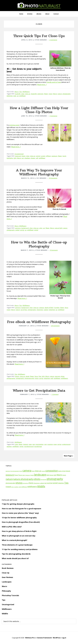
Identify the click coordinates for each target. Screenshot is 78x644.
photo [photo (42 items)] (37, 479)
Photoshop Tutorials (10, 595)
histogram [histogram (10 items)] (28, 475)
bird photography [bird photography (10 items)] (15, 471)
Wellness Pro (30, 638)
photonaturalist (29, 378)
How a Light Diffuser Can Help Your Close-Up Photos (39, 110)
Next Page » (68, 456)
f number (57, 308)
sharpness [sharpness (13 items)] (37, 483)
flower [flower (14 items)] (16, 475)
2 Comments (53, 40)
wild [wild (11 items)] (20, 487)
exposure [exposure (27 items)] (10, 475)
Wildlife (5, 614)
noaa (30, 444)
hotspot (25, 444)
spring (22, 230)
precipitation (39, 444)
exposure (54, 156)
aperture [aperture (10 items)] (8, 471)
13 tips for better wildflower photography (19, 518)
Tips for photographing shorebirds (16, 554)
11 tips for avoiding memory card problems (20, 549)
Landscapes (7, 582)
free (40, 376)
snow (55, 444)
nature (60, 94)
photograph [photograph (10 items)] (44, 479)
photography (66, 94)
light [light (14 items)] (55, 475)
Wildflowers (26, 92)
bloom (17, 376)
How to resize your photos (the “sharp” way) (20, 513)
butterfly (18, 94)
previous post (14, 125)
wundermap (38, 446)
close (23, 94)
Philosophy (6, 591)
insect (50, 94)
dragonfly (34, 94)
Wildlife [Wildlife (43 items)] (41, 486)
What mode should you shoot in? (15, 558)
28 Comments (55, 326)
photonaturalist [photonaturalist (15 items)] (10, 483)
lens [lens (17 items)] (48, 475)
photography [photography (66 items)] (55, 479)
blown (23, 156)
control (38, 156)
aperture (18, 228)
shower (33, 158)
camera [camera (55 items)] (27, 471)
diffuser (48, 156)
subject (46, 310)
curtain (43, 156)
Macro (16, 92)
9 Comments (54, 250)
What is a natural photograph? (15, 540)
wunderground (29, 446)
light (15, 158)
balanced (18, 156)
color (41, 228)
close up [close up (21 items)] (38, 471)
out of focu (24, 310)
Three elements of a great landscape (17, 545)
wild (52, 378)
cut (44, 228)
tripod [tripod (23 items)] (8, 487)
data (16, 444)
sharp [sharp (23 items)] (31, 483)
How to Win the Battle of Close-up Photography (39, 244)
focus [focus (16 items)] (20, 475)
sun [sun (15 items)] (45, 483)
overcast (57, 376)
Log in (64, 638)
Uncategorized (19, 154)
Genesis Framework (44, 638)
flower (46, 94)
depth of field (49, 308)
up (18, 96)
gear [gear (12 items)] (24, 475)
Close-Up (6, 573)
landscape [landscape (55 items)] (40, 475)
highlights (10, 158)
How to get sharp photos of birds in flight (19, 531)
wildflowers (64, 378)
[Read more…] (42, 85)
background (25, 228)
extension (40, 94)
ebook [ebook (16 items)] (68, 471)
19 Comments (53, 178)
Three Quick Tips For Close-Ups (39, 36)
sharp (37, 378)
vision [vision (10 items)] (13, 487)
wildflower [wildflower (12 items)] (24, 487)
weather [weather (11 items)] (16, 487)
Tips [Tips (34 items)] (66, 483)
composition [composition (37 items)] (52, 471)
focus (66, 308)
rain (45, 444)
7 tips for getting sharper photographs (18, 504)
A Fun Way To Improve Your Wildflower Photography (39, 172)
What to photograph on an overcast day (19, 536)
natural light (58, 228)
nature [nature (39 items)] (9, 479)
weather (9, 446)
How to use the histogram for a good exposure (21, 509)
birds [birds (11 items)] (21, 471)
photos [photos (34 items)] (19, 483)
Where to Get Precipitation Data (39, 391)
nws (34, 444)
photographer (11, 378)
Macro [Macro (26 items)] (59, 475)
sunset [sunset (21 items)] (55, 483)
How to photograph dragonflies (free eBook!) (21, 522)
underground (66, 444)
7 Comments (53, 116)
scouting (50, 444)
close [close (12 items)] (33, 471)
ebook (27, 376)
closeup (41, 308)
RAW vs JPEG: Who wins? (12, 527)
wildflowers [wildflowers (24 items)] (32, 487)
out (23, 158)
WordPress (57, 638)
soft (37, 158)
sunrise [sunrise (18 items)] (50, 483)
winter (36, 230)
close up (28, 94)
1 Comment (55, 394)
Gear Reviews (7, 577)
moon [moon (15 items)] (64, 475)
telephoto (10, 96)
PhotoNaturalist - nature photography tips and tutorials (39, 6)
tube (15, 96)
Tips (20, 92)
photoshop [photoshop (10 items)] (25, 483)
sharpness (40, 310)
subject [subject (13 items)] (42, 483)
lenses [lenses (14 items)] (52, 475)
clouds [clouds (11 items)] (43, 471)
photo (62, 376)
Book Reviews (8, 568)
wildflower (22, 96)
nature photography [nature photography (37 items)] (23, 479)
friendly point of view (54, 82)
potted (17, 230)
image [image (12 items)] (32, 475)
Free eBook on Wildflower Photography (39, 322)
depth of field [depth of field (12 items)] (62, 471)
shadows (27, 158)
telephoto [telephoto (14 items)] (61, 483)
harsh (64, 156)
